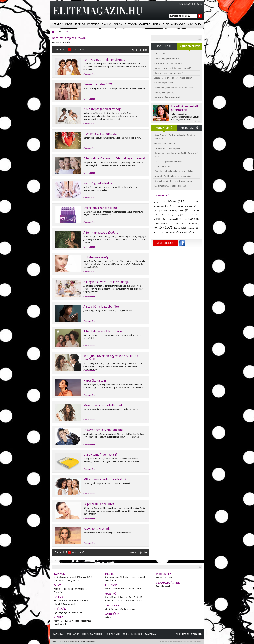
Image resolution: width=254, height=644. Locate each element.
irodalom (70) (188, 232)
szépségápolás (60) (173, 232)
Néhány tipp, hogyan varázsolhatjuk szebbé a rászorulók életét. (112, 138)
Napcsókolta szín (95, 381)
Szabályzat (151, 634)
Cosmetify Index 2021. (98, 84)
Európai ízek (139, 597)
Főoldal (59, 32)
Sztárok (58, 24)
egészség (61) (177, 215)
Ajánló (106, 24)
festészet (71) (167, 224)
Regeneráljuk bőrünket (99, 504)
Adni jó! (139, 589)
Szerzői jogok (135, 634)
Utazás (131, 589)
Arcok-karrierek (120, 589)
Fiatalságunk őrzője (96, 257)
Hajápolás (69, 601)
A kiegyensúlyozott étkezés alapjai (106, 282)
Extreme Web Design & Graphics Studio (186, 641)
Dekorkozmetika (82, 601)
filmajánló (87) (192, 215)
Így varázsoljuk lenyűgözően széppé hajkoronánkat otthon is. (111, 409)
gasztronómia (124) (168, 211)
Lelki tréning (130, 609)
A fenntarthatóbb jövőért (101, 233)
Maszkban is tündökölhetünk (103, 405)
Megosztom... (74, 580)
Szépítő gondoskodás (98, 183)
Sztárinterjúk (60, 577)
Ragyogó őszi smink (96, 529)
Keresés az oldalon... (200, 16)
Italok (133, 601)
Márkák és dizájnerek (64, 589)
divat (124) (185, 210)
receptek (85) (193, 202)
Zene (68, 621)
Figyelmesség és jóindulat (101, 134)
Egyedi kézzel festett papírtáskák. (185, 108)
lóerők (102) (180, 228)
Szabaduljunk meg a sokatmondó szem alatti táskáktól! (108, 483)
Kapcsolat (58, 634)
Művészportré (84, 577)
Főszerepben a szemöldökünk (103, 430)
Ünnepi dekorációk (114, 577)
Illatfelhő (58, 604)
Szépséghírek (69, 604)
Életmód (131, 24)
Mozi (63, 621)
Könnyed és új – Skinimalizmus (104, 60)
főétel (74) (164, 215)
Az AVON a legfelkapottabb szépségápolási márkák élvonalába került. (115, 88)
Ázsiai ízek (110, 601)
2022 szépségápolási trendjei (103, 109)
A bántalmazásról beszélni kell (104, 331)
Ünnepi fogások (112, 597)
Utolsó (81, 50)
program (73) (160, 202)
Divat (69, 24)
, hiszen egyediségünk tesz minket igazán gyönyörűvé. (108, 311)
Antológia (178, 24)
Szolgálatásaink (163, 586)
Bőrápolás (59, 601)
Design (118, 24)
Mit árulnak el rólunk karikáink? (105, 479)
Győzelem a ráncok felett (100, 208)
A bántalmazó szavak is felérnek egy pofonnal (114, 158)
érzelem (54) (177, 206)
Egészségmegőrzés (63, 612)
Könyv (57, 621)
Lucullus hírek (126, 597)
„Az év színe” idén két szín (101, 455)
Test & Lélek (161, 24)
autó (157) (163, 227)
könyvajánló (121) (175, 219)
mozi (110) (159, 232)
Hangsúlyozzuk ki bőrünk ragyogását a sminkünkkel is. (108, 533)
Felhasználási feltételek (95, 634)
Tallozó (108, 617)
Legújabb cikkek (189, 46)
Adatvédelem (118, 634)
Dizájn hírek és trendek (134, 577)
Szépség (80, 24)
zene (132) (160, 219)
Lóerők (108, 589)
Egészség (93, 24)
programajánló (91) (163, 206)
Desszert (140, 601)
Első (57, 50)
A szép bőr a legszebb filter (102, 307)
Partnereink (165, 574)
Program (84, 621)
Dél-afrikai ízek (122, 601)
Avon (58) (180, 224)
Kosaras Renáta (164, 578)
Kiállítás (75, 621)
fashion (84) (190, 219)
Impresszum (73, 634)
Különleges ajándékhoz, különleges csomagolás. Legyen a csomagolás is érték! (185, 117)
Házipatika (77, 612)
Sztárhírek (71, 577)
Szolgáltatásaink (168, 583)
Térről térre (110, 580)
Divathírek (59, 592)
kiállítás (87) (193, 224)
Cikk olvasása (89, 74)
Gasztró (145, 24)
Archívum (195, 24)
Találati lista (70, 32)
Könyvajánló (164, 128)
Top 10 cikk (164, 46)
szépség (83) (193, 228)
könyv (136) (177, 201)
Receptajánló (189, 128)
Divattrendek (80, 589)
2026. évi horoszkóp (114, 609)
